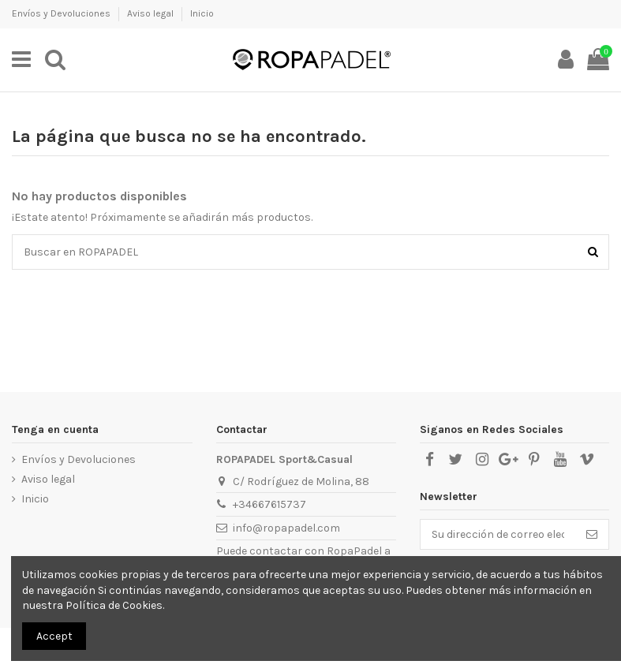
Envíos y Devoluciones (62, 13)
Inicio (202, 13)
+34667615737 (269, 504)
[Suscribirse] (592, 535)
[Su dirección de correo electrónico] (498, 535)
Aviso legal (152, 13)
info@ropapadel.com (286, 528)
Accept (54, 636)
